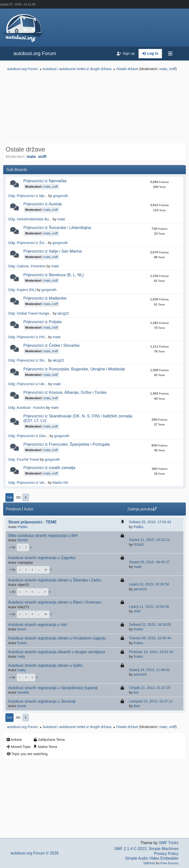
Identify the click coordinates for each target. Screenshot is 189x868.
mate (163, 69)
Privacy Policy (166, 854)
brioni (22, 629)
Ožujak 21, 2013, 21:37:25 (150, 688)
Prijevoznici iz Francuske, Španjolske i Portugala (67, 444)
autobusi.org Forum (35, 53)
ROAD (23, 540)
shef (137, 611)
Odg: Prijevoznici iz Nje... (28, 196)
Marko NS (61, 483)
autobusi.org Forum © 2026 (35, 853)
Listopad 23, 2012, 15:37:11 (151, 701)
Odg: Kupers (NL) (22, 290)
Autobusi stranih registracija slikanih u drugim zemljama (57, 652)
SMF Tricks (169, 843)
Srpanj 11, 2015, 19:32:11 (149, 540)
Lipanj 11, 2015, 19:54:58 (149, 607)
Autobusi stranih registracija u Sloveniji (42, 701)
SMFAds (149, 863)
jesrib (22, 706)
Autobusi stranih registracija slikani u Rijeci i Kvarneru (55, 602)
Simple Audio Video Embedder (152, 858)
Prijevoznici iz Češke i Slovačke (51, 345)
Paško (23, 527)
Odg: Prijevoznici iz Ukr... (28, 384)
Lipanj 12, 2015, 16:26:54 (149, 584)
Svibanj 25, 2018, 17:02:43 (150, 522)
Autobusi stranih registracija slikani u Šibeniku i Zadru (55, 580)
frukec (138, 629)
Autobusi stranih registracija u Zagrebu (42, 558)
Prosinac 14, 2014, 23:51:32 (151, 652)
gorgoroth (61, 196)
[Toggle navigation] (170, 54)
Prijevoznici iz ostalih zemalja (49, 468)
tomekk (23, 692)
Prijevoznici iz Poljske (43, 322)
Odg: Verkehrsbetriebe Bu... (30, 219)
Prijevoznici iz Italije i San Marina (53, 251)
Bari (137, 706)
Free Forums (169, 863)
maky (22, 670)
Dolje (10, 497)
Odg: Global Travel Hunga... (30, 313)
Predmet (13, 509)
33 (46, 614)
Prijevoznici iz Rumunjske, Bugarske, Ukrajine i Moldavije (74, 369)
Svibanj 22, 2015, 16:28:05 (150, 624)
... (39, 570)
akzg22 (63, 313)
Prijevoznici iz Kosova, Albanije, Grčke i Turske (65, 392)
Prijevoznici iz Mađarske (45, 298)
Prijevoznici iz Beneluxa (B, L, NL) (54, 275)
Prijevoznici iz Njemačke (45, 181)
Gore (9, 718)
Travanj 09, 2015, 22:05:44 (150, 638)
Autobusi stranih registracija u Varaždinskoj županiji (53, 688)
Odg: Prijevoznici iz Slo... (28, 360)
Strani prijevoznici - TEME (32, 522)
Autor (29, 509)
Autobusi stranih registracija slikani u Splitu (45, 665)
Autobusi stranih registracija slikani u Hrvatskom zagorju (57, 638)
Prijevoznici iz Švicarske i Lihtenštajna (57, 228)
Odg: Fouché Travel (24, 459)
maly (21, 656)
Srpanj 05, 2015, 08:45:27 (149, 562)
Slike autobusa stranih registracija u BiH (43, 536)
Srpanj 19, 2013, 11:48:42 (149, 670)
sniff (172, 69)
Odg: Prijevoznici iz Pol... (28, 337)
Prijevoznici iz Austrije (43, 204)
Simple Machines (163, 849)
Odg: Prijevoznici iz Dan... (28, 436)
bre (136, 692)
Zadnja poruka (142, 509)
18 (46, 570)
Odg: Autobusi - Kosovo (27, 408)
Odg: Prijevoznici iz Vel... (28, 483)
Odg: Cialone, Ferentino (27, 266)
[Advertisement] (94, 108)
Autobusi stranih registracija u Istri (38, 625)
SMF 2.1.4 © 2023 (130, 849)
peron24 (140, 589)
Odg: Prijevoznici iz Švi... (28, 243)
